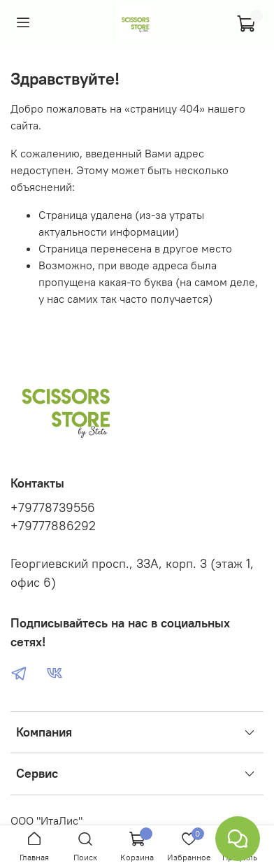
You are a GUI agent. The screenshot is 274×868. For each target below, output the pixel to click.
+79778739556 (53, 508)
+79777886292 (53, 526)
